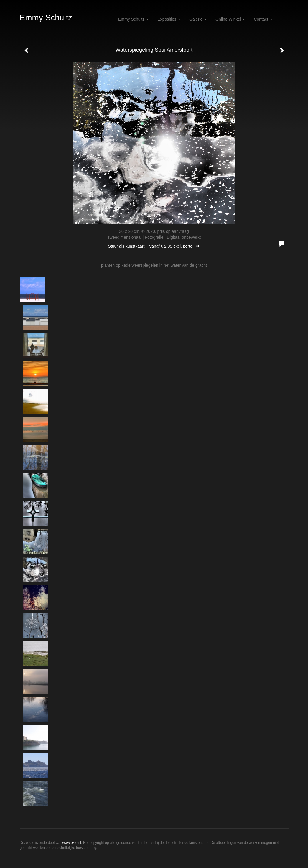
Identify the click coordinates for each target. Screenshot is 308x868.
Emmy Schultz (46, 18)
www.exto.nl (72, 843)
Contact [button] (263, 19)
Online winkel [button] (230, 19)
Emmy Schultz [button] (133, 19)
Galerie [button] (198, 19)
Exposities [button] (169, 19)
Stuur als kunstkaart (154, 246)
